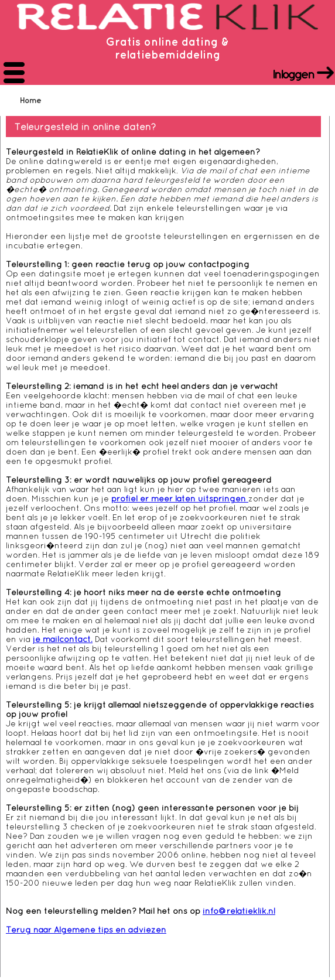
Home (30, 100)
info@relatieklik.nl (239, 911)
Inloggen (293, 73)
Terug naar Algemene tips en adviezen (86, 930)
